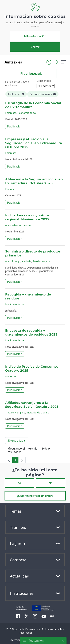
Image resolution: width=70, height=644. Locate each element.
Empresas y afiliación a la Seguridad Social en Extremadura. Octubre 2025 (34, 143)
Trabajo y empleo (15, 412)
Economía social (27, 113)
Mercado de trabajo (38, 412)
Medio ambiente (15, 304)
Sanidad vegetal (42, 261)
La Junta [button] (17, 543)
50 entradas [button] (18, 441)
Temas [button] (16, 511)
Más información (35, 36)
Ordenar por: (44, 81)
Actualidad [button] (20, 576)
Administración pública (18, 225)
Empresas (11, 113)
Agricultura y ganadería (18, 261)
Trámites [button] (18, 527)
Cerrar (35, 47)
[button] (49, 62)
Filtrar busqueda (31, 74)
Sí (20, 483)
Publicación (15, 126)
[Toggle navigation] (27, 62)
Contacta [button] (18, 560)
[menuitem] (18, 616)
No (50, 483)
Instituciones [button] (22, 593)
